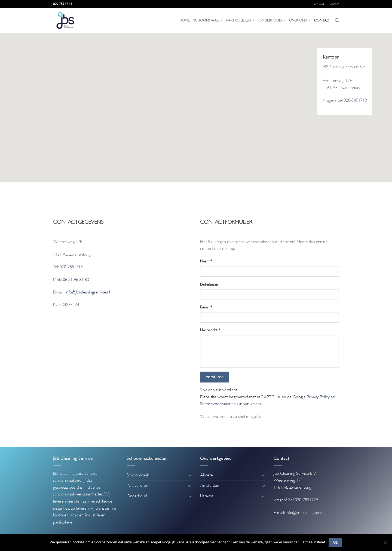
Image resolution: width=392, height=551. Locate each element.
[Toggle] (190, 475)
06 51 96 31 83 (76, 280)
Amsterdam (210, 485)
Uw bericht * (210, 330)
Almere (206, 475)
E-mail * (206, 307)
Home (184, 20)
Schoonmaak (208, 20)
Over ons (317, 4)
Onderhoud (272, 20)
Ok (335, 543)
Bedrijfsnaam (210, 284)
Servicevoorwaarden (218, 404)
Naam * (206, 261)
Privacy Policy (318, 397)
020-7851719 (355, 100)
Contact (333, 4)
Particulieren (241, 20)
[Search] (337, 20)
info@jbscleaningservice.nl (88, 292)
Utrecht (207, 496)
